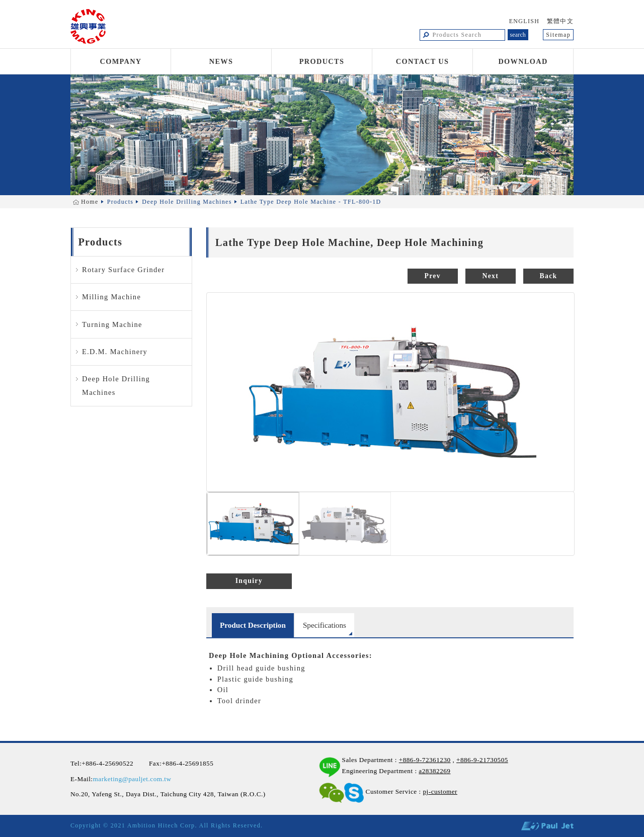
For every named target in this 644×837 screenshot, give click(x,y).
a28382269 (434, 771)
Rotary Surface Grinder (123, 270)
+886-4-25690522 (107, 763)
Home (90, 202)
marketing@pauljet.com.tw (132, 779)
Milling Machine (111, 297)
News (221, 61)
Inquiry (249, 581)
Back (549, 276)
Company (121, 61)
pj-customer (440, 791)
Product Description (253, 625)
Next (491, 276)
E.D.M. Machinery (115, 352)
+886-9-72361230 (425, 760)
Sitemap (558, 35)
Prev (433, 276)
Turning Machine (112, 324)
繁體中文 (560, 21)
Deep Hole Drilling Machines (187, 202)
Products (322, 61)
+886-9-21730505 (482, 760)
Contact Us (422, 61)
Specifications (325, 625)
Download (523, 61)
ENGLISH (525, 21)
